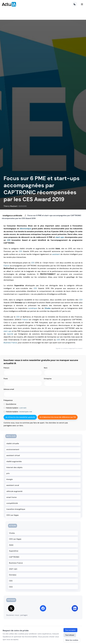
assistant (56, 254)
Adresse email (9, 389)
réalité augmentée (14, 461)
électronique (25, 229)
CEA (18, 317)
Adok (11, 545)
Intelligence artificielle (12, 215)
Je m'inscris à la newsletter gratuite (20, 417)
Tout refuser (70, 635)
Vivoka (48, 308)
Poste (6, 379)
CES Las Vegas (12, 515)
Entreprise (48, 379)
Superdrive (14, 551)
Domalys (13, 575)
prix (8, 473)
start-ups (60, 237)
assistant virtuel (13, 455)
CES (9, 240)
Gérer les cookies (72, 640)
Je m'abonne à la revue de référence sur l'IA (58, 417)
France (6, 266)
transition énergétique (16, 509)
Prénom (6, 368)
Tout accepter (70, 630)
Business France (10, 343)
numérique (33, 308)
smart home (11, 497)
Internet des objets (14, 467)
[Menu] (82, 4)
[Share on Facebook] (43, 608)
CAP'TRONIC (14, 557)
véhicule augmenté (14, 491)
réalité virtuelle (13, 443)
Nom (46, 368)
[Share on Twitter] (11, 608)
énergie (10, 479)
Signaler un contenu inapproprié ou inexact (69, 348)
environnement (13, 449)
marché (10, 334)
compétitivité (12, 503)
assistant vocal (13, 485)
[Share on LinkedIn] (75, 608)
